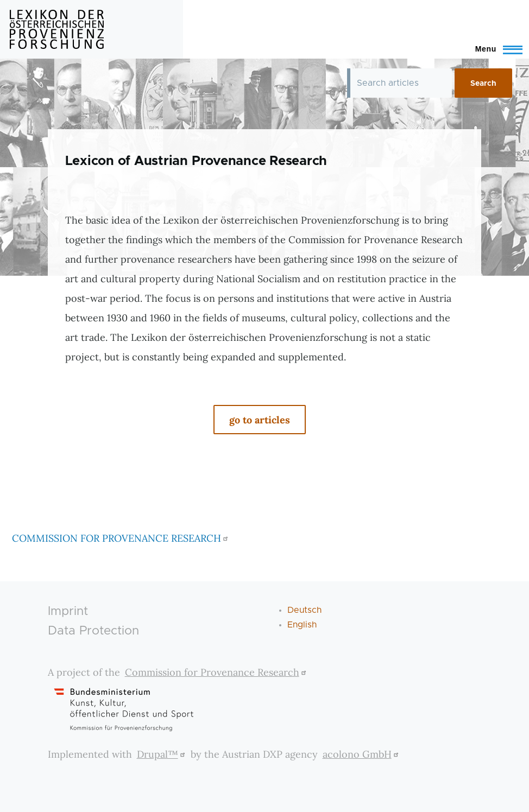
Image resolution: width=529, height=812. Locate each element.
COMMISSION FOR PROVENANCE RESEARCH (121, 538)
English (302, 625)
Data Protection (93, 631)
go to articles (260, 420)
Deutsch (304, 610)
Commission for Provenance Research (217, 672)
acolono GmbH (362, 754)
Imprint (68, 611)
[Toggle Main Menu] (494, 49)
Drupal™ (162, 754)
